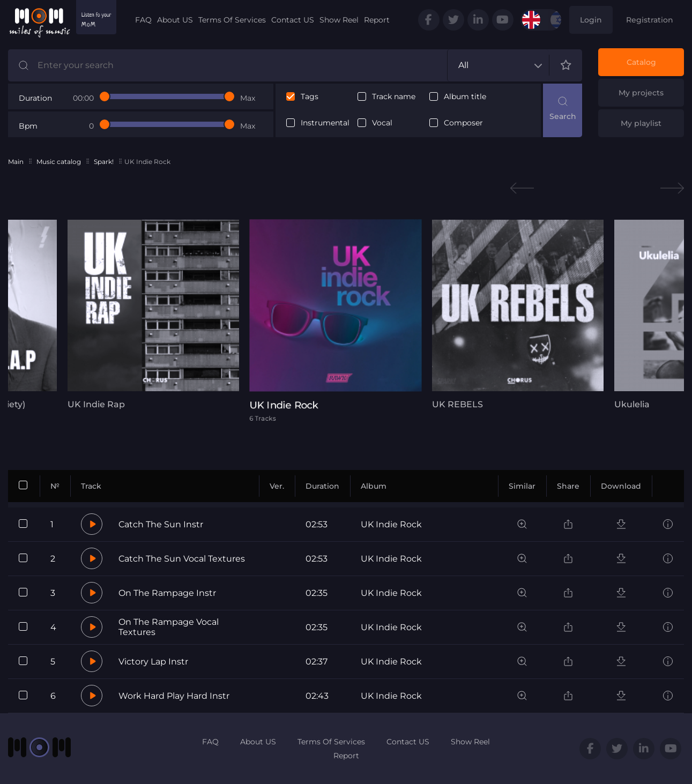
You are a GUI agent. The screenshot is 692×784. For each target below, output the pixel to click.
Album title (465, 97)
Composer (463, 123)
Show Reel (339, 20)
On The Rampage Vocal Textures (169, 627)
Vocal (382, 123)
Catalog (641, 62)
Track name (394, 97)
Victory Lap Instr (153, 662)
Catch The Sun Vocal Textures (182, 559)
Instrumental (325, 123)
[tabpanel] (151, 315)
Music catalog (59, 162)
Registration (650, 20)
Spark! (104, 162)
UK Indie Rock (391, 524)
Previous (522, 188)
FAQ (143, 20)
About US (175, 20)
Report (377, 20)
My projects (641, 93)
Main (16, 162)
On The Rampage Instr (167, 593)
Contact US (293, 20)
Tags (310, 97)
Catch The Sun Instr (161, 524)
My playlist (641, 123)
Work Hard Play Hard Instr (174, 696)
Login (591, 20)
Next (672, 188)
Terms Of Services (232, 20)
